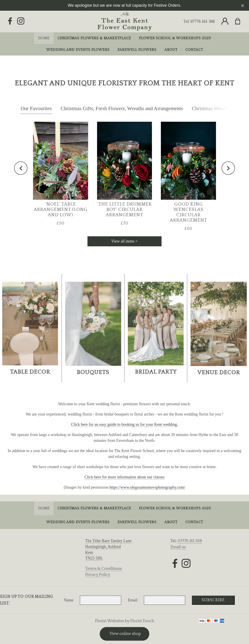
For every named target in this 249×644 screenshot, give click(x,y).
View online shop (125, 634)
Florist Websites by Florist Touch (125, 621)
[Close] (243, 6)
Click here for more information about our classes (124, 477)
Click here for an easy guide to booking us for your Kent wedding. (124, 424)
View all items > (125, 241)
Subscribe (213, 600)
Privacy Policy (98, 575)
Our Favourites (36, 108)
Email (133, 600)
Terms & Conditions (104, 569)
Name (69, 600)
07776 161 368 (203, 21)
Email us (178, 547)
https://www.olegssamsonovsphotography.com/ (147, 487)
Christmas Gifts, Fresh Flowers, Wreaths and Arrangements (122, 108)
